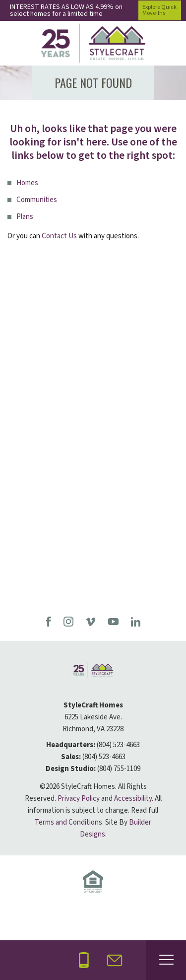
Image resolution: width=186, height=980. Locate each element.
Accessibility (133, 799)
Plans (25, 217)
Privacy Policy (79, 799)
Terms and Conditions (68, 822)
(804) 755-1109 (119, 769)
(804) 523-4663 (118, 745)
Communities (37, 200)
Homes (27, 183)
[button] (115, 960)
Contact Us (59, 236)
